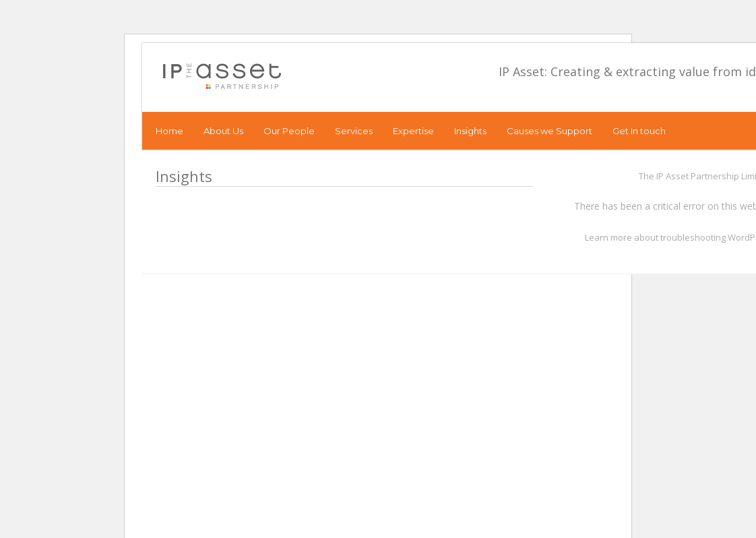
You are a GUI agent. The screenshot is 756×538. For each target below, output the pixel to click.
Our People (289, 131)
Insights (470, 131)
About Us (223, 131)
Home (169, 131)
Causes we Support (549, 131)
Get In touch (639, 131)
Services (354, 131)
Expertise (413, 131)
